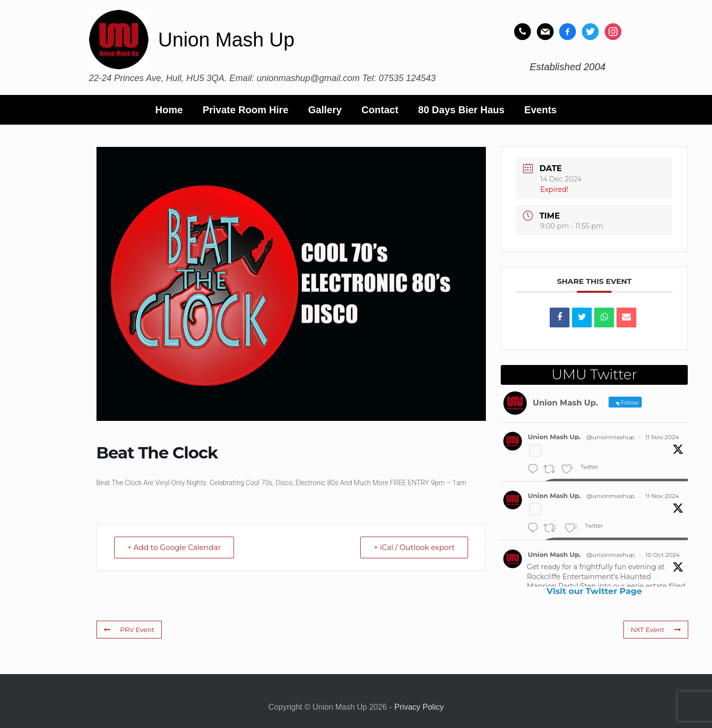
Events (541, 110)
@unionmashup (610, 437)
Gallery (325, 110)
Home (169, 110)
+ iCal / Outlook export (413, 547)
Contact (380, 110)
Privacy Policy (419, 707)
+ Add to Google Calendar (176, 547)
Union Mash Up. (554, 437)
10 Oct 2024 (663, 555)
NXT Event (656, 630)
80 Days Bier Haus (461, 110)
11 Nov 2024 (662, 437)
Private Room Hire (245, 110)
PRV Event (129, 630)
